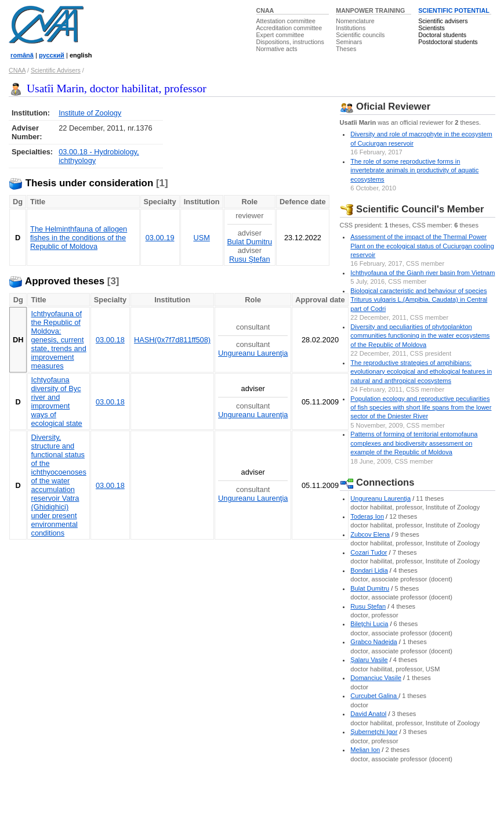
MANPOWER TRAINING (370, 10)
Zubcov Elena (370, 534)
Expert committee (280, 35)
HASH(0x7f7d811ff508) (172, 340)
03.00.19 (160, 238)
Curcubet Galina (374, 696)
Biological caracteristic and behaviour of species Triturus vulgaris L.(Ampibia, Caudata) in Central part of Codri (419, 300)
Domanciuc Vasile (376, 678)
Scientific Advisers (56, 70)
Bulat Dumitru (250, 242)
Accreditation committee (289, 28)
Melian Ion (365, 750)
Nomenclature (355, 21)
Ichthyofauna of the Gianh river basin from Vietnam (423, 273)
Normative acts (277, 49)
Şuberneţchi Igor (374, 732)
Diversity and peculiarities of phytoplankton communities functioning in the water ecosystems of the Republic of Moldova (420, 336)
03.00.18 (110, 340)
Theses (346, 49)
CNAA (265, 10)
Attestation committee (286, 21)
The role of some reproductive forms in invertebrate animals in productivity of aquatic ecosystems (414, 170)
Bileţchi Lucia (369, 624)
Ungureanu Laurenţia (253, 353)
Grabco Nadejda (374, 642)
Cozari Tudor (369, 552)
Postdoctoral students (448, 42)
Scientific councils (360, 35)
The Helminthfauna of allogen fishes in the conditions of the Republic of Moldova (79, 238)
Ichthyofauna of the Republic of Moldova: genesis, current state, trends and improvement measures (58, 340)
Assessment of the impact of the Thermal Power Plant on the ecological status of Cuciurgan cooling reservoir (422, 246)
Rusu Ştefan (249, 259)
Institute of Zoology (90, 113)
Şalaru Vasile (369, 660)
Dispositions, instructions (290, 42)
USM (201, 238)
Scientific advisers (443, 21)
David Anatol (368, 714)
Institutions (351, 28)
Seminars (349, 42)
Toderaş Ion (367, 516)
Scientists (432, 28)
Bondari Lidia (369, 570)
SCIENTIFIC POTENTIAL (454, 10)
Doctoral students (442, 35)
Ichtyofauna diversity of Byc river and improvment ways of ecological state (56, 402)
